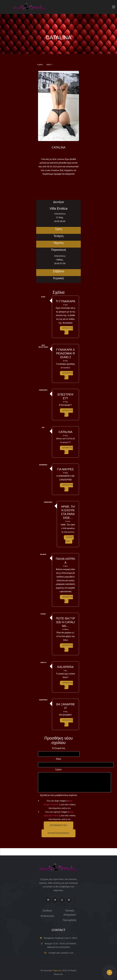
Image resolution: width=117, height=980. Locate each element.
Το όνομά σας (59, 748)
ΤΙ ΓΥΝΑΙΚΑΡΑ (65, 301)
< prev (40, 65)
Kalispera (65, 667)
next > (49, 65)
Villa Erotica (58, 208)
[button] (54, 138)
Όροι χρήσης (70, 920)
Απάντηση (68, 330)
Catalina (66, 432)
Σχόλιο (59, 770)
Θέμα (59, 759)
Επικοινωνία (47, 916)
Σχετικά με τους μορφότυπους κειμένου (59, 795)
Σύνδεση (47, 911)
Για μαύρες (65, 469)
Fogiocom (57, 971)
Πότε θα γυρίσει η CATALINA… (65, 622)
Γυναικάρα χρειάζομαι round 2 (65, 353)
